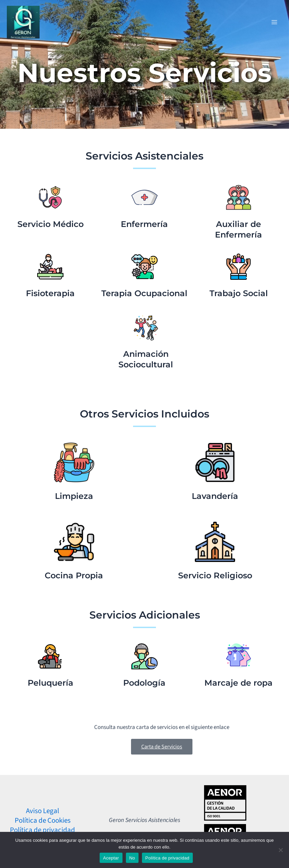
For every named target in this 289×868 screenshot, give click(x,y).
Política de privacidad (42, 830)
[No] (280, 850)
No (132, 858)
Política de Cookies (43, 820)
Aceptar (111, 858)
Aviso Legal (42, 811)
